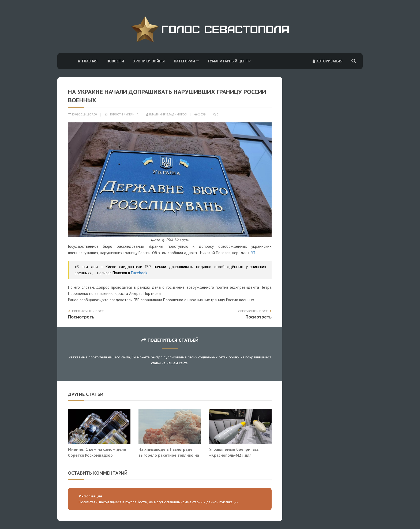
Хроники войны (149, 61)
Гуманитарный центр (229, 61)
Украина (132, 114)
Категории (186, 61)
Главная (87, 61)
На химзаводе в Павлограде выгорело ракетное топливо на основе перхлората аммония (169, 455)
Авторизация (328, 61)
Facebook (139, 273)
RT (253, 253)
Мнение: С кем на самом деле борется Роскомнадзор (97, 452)
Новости (115, 61)
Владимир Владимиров (166, 114)
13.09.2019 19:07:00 (82, 114)
